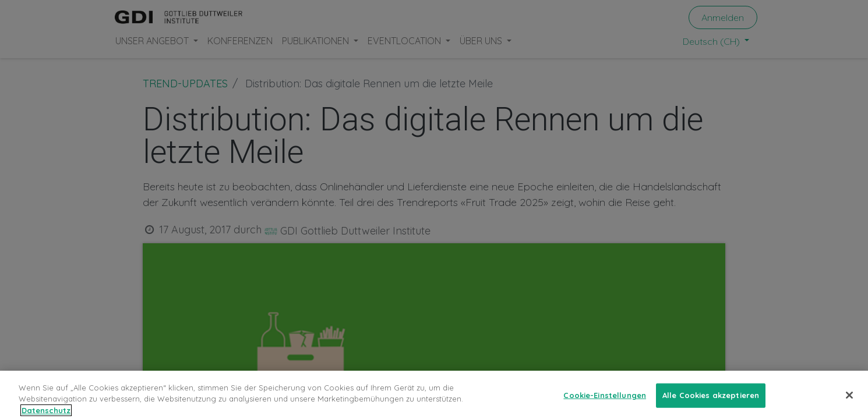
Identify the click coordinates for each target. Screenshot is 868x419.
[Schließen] (849, 403)
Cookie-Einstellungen (605, 403)
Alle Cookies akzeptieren (711, 403)
